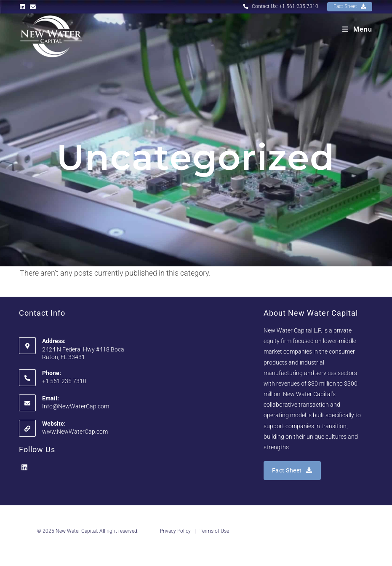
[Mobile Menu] (357, 29)
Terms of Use (214, 531)
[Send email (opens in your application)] (33, 7)
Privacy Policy (175, 531)
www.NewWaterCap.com (75, 432)
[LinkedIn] (24, 468)
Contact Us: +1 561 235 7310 (281, 6)
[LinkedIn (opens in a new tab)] (24, 7)
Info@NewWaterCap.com (76, 406)
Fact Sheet (350, 6)
